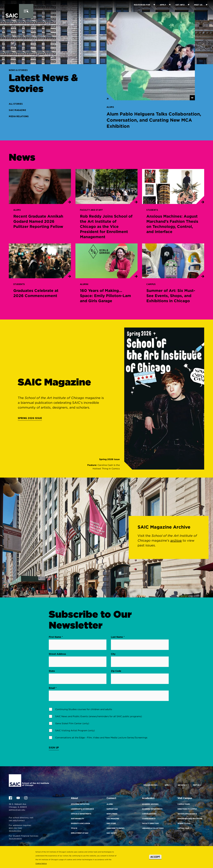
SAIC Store (111, 823)
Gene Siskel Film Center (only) (72, 723)
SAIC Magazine (17, 110)
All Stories (16, 104)
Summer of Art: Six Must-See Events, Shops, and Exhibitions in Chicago (171, 296)
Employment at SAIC (80, 833)
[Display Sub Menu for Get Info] (187, 5)
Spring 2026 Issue (30, 418)
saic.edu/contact (17, 820)
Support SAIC (112, 809)
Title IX (74, 828)
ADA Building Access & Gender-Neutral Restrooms (190, 816)
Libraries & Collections (153, 828)
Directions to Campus (187, 809)
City (113, 654)
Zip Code (116, 671)
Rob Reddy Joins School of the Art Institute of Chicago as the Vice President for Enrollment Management (106, 227)
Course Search (149, 819)
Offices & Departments (81, 814)
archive (176, 540)
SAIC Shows (112, 833)
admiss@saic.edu (17, 810)
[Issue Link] (103, 464)
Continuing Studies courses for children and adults (84, 709)
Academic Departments (152, 809)
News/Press (112, 814)
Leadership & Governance (82, 809)
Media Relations (19, 116)
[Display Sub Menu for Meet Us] (205, 5)
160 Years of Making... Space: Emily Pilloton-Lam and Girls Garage (105, 296)
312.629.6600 (15, 839)
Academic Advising (150, 804)
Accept (155, 857)
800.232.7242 (15, 828)
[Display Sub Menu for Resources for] (153, 5)
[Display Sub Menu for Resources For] (158, 785)
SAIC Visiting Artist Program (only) (75, 730)
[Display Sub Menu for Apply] (168, 5)
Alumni (110, 804)
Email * (53, 688)
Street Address (57, 654)
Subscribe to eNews (115, 828)
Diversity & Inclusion (80, 823)
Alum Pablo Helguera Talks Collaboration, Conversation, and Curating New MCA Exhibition (154, 120)
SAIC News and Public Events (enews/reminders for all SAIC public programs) (99, 716)
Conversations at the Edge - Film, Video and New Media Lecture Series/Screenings (101, 738)
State (52, 671)
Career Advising (149, 814)
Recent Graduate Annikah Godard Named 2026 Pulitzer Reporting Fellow (38, 221)
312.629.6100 (15, 831)
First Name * (56, 637)
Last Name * (118, 637)
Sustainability (78, 819)
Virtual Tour (183, 828)
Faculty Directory (151, 823)
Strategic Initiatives (80, 804)
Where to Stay (184, 823)
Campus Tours (184, 804)
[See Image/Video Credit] (192, 98)
